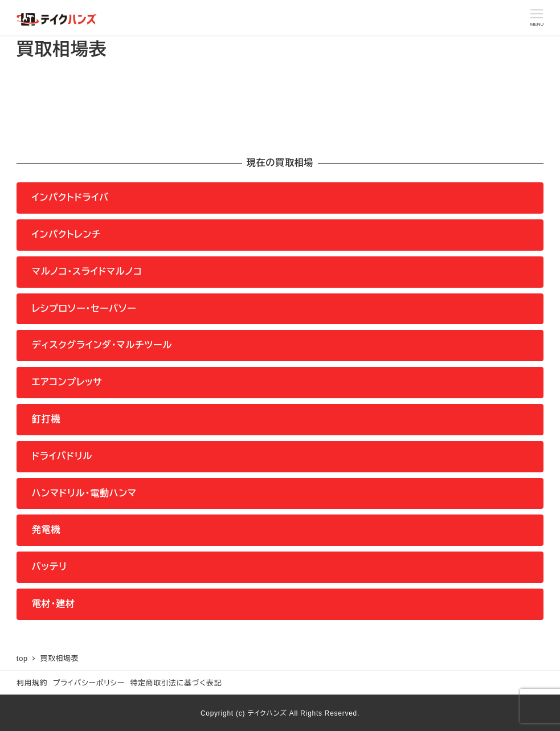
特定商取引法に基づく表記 (176, 683)
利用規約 (32, 683)
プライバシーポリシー (89, 683)
